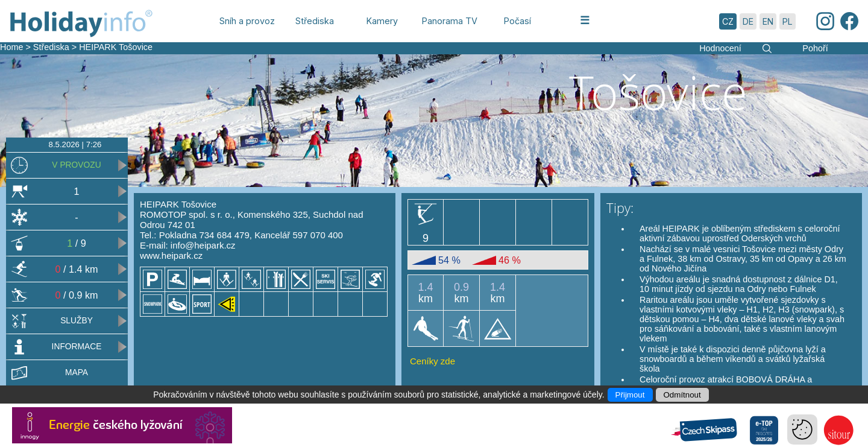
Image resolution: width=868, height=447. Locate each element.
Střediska (51, 47)
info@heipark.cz (203, 245)
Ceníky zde (432, 361)
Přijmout (630, 395)
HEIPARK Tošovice (116, 47)
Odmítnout (682, 395)
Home (11, 47)
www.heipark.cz (171, 255)
